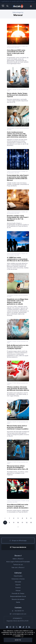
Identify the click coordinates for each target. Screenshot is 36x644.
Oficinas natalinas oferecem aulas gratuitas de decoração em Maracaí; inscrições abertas (18, 389)
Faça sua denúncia (18, 547)
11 (22, 523)
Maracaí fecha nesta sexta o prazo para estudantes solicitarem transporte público (18, 427)
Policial (18, 591)
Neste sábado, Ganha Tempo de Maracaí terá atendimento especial (17, 95)
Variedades (10, 295)
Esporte (18, 585)
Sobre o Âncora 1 (18, 559)
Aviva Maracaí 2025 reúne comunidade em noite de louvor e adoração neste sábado (16, 53)
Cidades (9, 89)
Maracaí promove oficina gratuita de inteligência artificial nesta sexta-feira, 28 (17, 468)
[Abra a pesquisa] (7, 6)
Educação (18, 582)
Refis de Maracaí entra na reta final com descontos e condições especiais (18, 347)
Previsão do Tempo (18, 593)
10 (18, 523)
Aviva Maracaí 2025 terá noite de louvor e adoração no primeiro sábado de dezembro (18, 506)
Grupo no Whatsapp (18, 541)
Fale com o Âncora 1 (18, 568)
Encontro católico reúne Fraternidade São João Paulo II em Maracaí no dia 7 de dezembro (18, 218)
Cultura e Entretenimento (14, 46)
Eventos (18, 588)
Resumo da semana (18, 599)
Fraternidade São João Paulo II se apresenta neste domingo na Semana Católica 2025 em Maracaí (18, 178)
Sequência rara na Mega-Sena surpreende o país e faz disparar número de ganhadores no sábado (18, 302)
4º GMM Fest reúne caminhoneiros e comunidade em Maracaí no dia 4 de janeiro (18, 259)
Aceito (18, 640)
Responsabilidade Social (18, 596)
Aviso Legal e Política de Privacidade (18, 562)
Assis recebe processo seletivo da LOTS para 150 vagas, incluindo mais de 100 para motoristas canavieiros (17, 135)
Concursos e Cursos (18, 579)
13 (31, 523)
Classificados (11, 128)
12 (27, 523)
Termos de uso (18, 565)
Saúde (18, 602)
